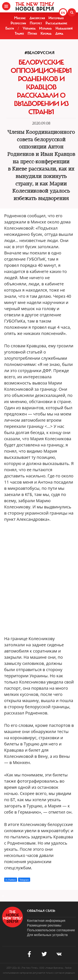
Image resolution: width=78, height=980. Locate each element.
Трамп (19, 33)
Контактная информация (46, 921)
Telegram (24, 880)
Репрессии (18, 23)
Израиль (45, 28)
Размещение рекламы (44, 925)
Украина (29, 28)
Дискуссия (37, 18)
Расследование (56, 23)
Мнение (20, 18)
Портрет (36, 23)
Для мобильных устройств (47, 935)
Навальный (64, 28)
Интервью (56, 18)
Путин (32, 33)
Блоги (10, 28)
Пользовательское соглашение (51, 930)
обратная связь (41, 911)
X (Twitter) (11, 880)
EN (63, 13)
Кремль (46, 33)
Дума (59, 33)
